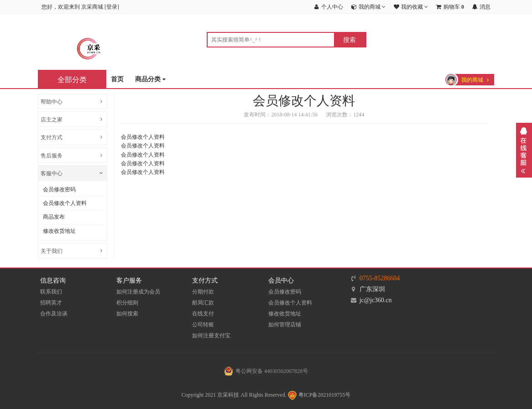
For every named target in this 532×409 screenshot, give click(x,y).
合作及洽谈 (54, 314)
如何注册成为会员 (138, 292)
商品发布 (54, 217)
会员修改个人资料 (65, 203)
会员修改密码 (59, 189)
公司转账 (203, 325)
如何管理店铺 (285, 325)
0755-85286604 (380, 278)
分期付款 (203, 292)
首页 (117, 79)
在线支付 (203, 314)
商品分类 (150, 80)
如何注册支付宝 (211, 336)
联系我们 (51, 292)
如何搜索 (127, 314)
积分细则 (127, 303)
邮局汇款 (203, 303)
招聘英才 (51, 303)
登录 (112, 7)
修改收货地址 (59, 231)
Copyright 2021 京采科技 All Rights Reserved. (234, 395)
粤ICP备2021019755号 (319, 395)
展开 (524, 150)
